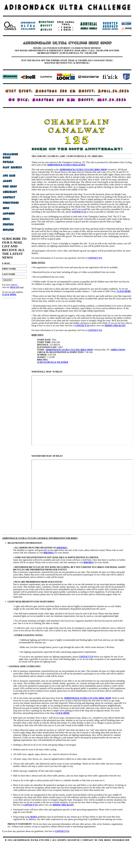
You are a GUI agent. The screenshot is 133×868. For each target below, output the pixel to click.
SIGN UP (14, 287)
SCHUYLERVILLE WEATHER (53, 362)
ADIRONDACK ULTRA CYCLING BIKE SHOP (69, 350)
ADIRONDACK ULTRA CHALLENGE (66, 165)
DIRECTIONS (118, 350)
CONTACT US (95, 258)
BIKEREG (62, 548)
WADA (34, 817)
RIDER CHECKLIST (115, 326)
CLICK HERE (9, 294)
